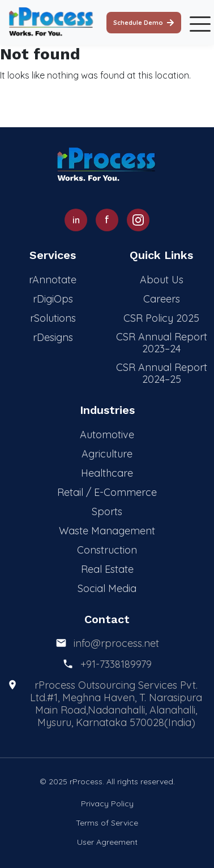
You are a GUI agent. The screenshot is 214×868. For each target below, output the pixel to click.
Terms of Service (107, 823)
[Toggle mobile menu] (198, 23)
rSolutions (53, 318)
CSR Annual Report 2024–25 (162, 373)
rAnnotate (53, 280)
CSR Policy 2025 (161, 318)
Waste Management (107, 531)
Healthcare (107, 473)
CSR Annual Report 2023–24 (162, 343)
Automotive (107, 435)
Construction (107, 550)
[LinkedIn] (76, 220)
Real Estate (107, 569)
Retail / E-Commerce (107, 492)
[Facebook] (107, 220)
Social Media (107, 588)
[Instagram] (138, 220)
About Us (162, 280)
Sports (107, 511)
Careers (162, 299)
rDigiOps (53, 299)
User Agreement (107, 842)
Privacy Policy (107, 804)
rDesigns (53, 337)
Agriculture (107, 454)
